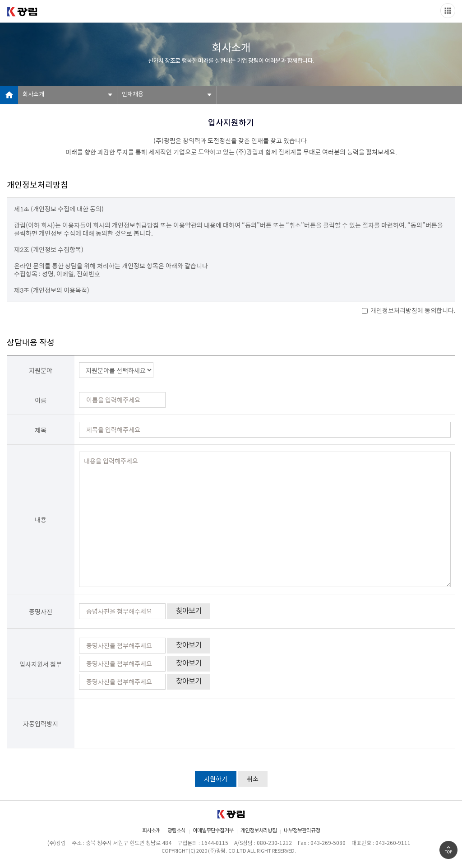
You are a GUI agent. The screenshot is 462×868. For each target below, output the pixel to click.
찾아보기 (189, 611)
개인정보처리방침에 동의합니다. (409, 311)
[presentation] (148, 723)
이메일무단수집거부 (213, 831)
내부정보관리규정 (302, 831)
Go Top (448, 850)
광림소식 (176, 831)
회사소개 (33, 95)
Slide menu (448, 11)
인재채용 (133, 95)
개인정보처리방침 (259, 831)
